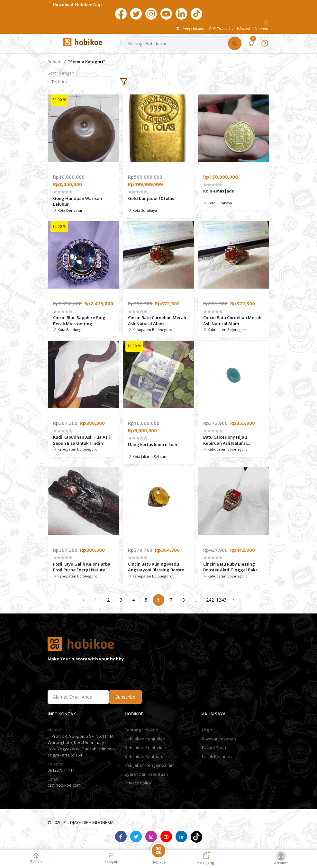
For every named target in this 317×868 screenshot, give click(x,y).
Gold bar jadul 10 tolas (151, 198)
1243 (221, 600)
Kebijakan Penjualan (145, 739)
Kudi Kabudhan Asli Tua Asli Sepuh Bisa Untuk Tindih (82, 440)
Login (207, 730)
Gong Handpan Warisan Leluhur (77, 201)
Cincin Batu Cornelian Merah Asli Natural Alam (157, 320)
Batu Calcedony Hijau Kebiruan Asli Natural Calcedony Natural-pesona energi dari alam (231, 440)
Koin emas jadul (219, 191)
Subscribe (125, 697)
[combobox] (80, 83)
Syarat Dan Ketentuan (146, 774)
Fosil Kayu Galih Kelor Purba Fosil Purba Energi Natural (82, 567)
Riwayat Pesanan (219, 739)
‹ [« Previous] (83, 600)
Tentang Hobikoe (141, 730)
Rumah (54, 62)
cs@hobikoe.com (64, 785)
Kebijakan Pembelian (145, 747)
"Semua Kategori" (87, 62)
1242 (209, 600)
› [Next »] (234, 600)
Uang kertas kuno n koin (153, 444)
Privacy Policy (138, 783)
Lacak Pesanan (217, 756)
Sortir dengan (61, 73)
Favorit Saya (214, 747)
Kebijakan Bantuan (143, 756)
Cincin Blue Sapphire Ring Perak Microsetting (79, 320)
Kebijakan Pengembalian (149, 765)
